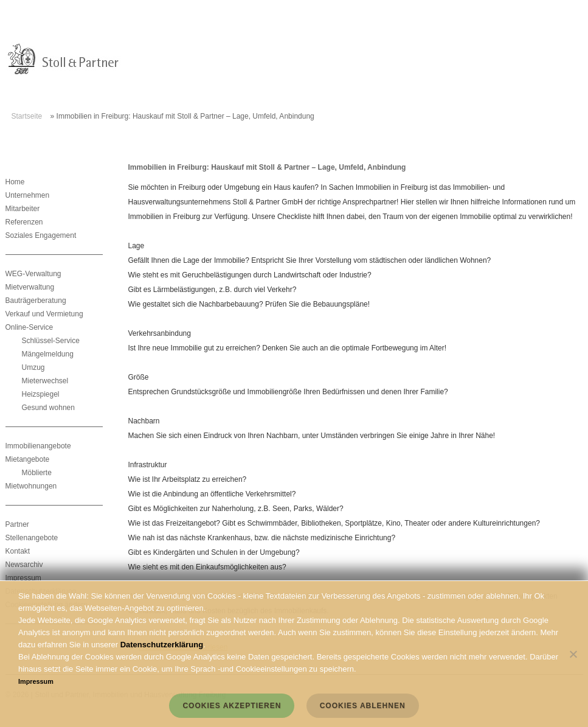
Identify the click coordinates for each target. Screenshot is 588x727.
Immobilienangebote (38, 446)
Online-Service (29, 327)
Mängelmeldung (48, 354)
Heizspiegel (41, 394)
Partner (17, 524)
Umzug (33, 367)
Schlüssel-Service (51, 341)
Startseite (27, 116)
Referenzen (24, 222)
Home (15, 182)
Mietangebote (28, 459)
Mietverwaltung (30, 287)
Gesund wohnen (48, 408)
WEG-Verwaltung (33, 274)
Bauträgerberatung (36, 301)
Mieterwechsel (45, 381)
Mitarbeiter (23, 209)
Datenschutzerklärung (162, 645)
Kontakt (18, 551)
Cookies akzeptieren (232, 706)
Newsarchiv (24, 565)
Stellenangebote (32, 538)
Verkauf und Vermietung (44, 314)
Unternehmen (28, 195)
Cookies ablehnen (363, 706)
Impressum (23, 578)
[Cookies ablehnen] (573, 654)
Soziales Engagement (41, 235)
